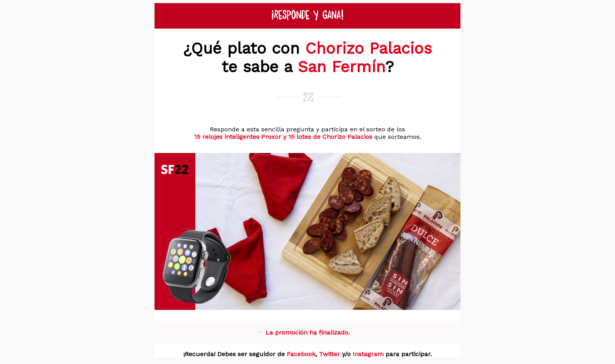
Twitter (329, 354)
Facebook (301, 354)
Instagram (368, 354)
